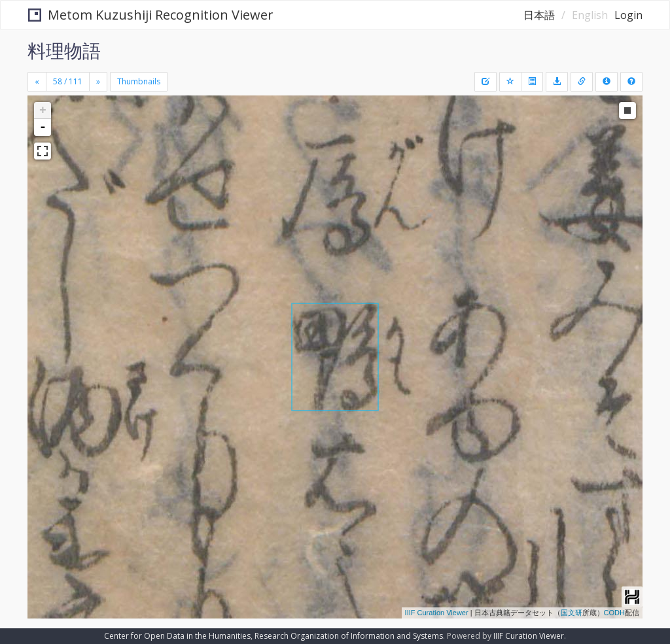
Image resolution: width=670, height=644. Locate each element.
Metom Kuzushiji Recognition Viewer (151, 15)
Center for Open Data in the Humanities (177, 636)
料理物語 (64, 50)
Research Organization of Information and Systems (349, 636)
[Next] (98, 82)
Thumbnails (139, 81)
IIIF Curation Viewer (437, 613)
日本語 (539, 15)
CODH (614, 613)
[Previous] (37, 82)
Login (628, 15)
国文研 (572, 613)
